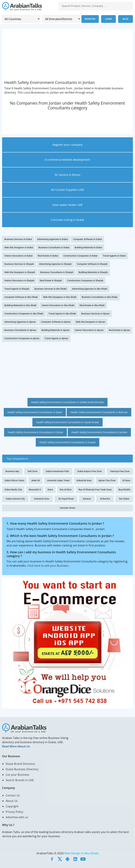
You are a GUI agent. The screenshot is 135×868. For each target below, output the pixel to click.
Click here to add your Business (48, 566)
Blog (126, 19)
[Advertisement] (67, 55)
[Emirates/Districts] (61, 19)
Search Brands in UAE (20, 780)
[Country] (21, 19)
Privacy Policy (14, 812)
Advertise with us (17, 817)
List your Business (17, 775)
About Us (12, 801)
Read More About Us (16, 746)
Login (108, 19)
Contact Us (13, 795)
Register (90, 19)
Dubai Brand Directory (20, 764)
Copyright (12, 806)
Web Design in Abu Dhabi (81, 853)
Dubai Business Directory (22, 769)
